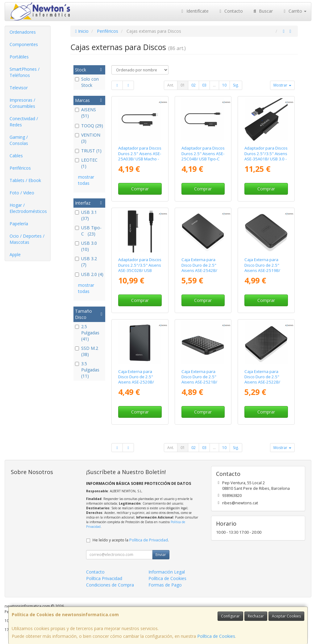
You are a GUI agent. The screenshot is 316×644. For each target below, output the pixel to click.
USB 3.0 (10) (87, 246)
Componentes (24, 44)
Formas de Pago (165, 585)
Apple (15, 254)
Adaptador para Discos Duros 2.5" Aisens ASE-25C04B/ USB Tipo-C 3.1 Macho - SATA (203, 156)
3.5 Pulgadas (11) (87, 370)
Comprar (140, 189)
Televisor (19, 88)
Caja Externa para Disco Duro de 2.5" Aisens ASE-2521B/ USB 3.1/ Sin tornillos (201, 379)
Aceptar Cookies (286, 616)
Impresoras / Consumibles (22, 103)
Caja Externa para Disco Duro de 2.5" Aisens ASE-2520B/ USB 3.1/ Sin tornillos (138, 379)
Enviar (161, 555)
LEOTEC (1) (86, 163)
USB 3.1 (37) (87, 215)
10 (224, 85)
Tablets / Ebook (25, 180)
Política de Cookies (216, 636)
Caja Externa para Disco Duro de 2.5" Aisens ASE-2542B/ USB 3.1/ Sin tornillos (201, 268)
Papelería (19, 224)
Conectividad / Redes (24, 122)
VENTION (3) (88, 138)
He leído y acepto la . (131, 540)
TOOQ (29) (89, 126)
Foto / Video (22, 193)
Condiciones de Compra (110, 585)
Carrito (294, 11)
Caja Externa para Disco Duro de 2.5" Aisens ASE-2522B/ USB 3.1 (262, 379)
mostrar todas (86, 180)
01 (183, 85)
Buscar (262, 11)
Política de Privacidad (149, 540)
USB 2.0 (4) (89, 274)
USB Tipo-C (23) (88, 231)
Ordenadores (23, 32)
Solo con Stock (87, 82)
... (214, 85)
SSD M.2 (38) (87, 351)
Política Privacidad (104, 578)
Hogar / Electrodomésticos (28, 208)
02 (193, 85)
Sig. (236, 85)
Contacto (231, 11)
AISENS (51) (85, 113)
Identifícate (194, 11)
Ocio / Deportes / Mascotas (27, 239)
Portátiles (19, 57)
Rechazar (256, 616)
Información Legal (167, 572)
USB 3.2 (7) (87, 262)
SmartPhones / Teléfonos (25, 72)
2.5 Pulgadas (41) (87, 333)
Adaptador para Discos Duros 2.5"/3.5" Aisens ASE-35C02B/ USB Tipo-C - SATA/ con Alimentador (140, 270)
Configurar (230, 616)
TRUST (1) (88, 151)
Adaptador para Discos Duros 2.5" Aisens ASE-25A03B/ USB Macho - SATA (140, 156)
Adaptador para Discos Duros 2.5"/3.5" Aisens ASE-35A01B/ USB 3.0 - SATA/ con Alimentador (266, 156)
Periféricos (20, 168)
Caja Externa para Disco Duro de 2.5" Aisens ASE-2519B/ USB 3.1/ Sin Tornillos (264, 268)
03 (204, 85)
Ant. (171, 85)
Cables (16, 156)
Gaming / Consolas (19, 140)
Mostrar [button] (282, 85)
